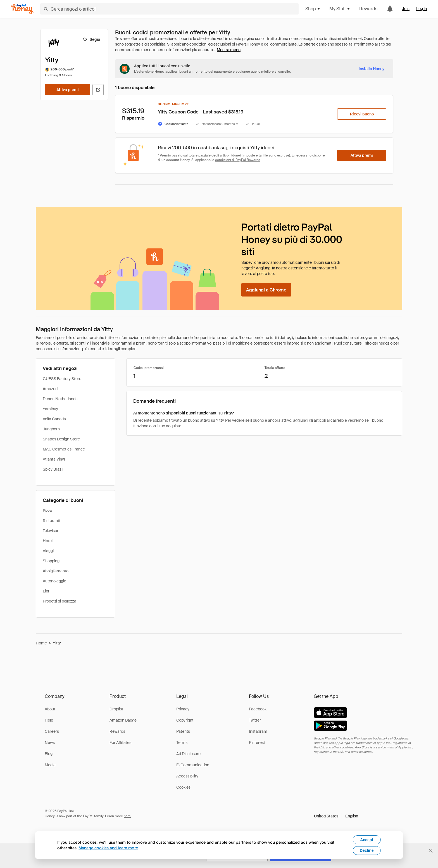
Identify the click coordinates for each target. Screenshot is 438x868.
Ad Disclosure (188, 754)
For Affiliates (120, 743)
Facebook (258, 709)
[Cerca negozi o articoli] (169, 9)
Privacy (183, 709)
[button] (336, 816)
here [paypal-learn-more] (127, 816)
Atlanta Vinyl (54, 459)
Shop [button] (313, 9)
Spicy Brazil (53, 469)
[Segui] (91, 39)
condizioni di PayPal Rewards (238, 160)
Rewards (368, 9)
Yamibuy (50, 409)
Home (41, 643)
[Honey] (22, 9)
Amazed (50, 389)
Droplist (116, 709)
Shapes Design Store (61, 439)
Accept (367, 840)
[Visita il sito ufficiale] (98, 90)
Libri (47, 591)
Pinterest (257, 743)
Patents (183, 731)
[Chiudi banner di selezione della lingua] (431, 851)
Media (50, 765)
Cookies (183, 787)
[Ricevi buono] (362, 114)
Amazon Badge (123, 720)
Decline (367, 850)
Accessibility (187, 776)
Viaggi (48, 551)
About (50, 709)
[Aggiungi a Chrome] (266, 290)
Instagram (258, 731)
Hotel (48, 541)
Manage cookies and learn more (108, 848)
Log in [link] (422, 9)
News (50, 743)
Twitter (255, 720)
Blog (49, 754)
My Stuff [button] (340, 9)
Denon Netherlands (60, 399)
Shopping (51, 561)
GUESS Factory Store (62, 379)
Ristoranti (51, 521)
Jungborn (51, 429)
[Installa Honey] (372, 69)
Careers (52, 731)
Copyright (185, 720)
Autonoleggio (54, 581)
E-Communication (193, 765)
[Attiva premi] (68, 90)
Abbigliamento (56, 571)
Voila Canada (54, 419)
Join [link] (406, 9)
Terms (182, 743)
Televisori (51, 531)
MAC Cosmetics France (64, 449)
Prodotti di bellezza (59, 601)
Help (49, 720)
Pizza (47, 511)
